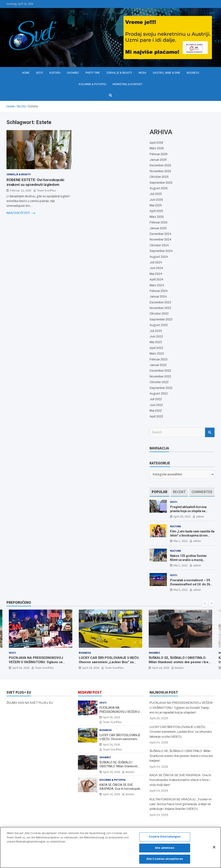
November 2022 (160, 377)
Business (193, 73)
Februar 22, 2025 (21, 190)
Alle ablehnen (165, 850)
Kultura (55, 73)
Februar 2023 (159, 359)
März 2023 (157, 354)
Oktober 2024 (159, 245)
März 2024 (157, 285)
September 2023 (161, 319)
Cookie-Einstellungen (165, 839)
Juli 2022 (156, 399)
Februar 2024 (159, 291)
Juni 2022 (156, 405)
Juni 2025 (156, 200)
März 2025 (157, 217)
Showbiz (73, 73)
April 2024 (156, 280)
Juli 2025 (156, 194)
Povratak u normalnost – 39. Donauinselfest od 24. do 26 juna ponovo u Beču (190, 584)
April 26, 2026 (21, 668)
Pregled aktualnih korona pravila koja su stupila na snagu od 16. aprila (188, 511)
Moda (142, 73)
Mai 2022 (156, 411)
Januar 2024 (158, 297)
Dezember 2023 (160, 302)
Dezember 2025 (160, 165)
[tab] (159, 492)
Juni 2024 (156, 268)
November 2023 (160, 308)
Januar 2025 (158, 228)
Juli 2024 (156, 262)
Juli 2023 (156, 331)
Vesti (39, 73)
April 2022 (156, 416)
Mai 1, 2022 (181, 541)
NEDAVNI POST (90, 692)
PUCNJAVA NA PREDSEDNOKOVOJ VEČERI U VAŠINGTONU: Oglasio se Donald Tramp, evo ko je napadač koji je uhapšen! (39, 664)
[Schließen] (214, 850)
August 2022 (159, 394)
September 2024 (161, 251)
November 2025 (160, 171)
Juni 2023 (156, 337)
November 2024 (160, 240)
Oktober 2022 (159, 382)
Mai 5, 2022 (181, 590)
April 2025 (156, 211)
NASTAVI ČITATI (21, 213)
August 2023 (159, 325)
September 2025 (161, 183)
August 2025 (159, 188)
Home (26, 73)
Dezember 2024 (160, 234)
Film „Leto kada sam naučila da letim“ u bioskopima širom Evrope (192, 535)
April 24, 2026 (91, 668)
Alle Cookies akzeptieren (165, 862)
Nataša (179, 668)
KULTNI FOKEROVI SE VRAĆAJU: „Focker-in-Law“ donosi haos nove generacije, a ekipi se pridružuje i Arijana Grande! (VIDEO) (181, 804)
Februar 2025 (159, 222)
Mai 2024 (156, 274)
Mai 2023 (156, 342)
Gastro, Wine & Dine (167, 73)
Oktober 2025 (159, 177)
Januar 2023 (158, 365)
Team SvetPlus (46, 190)
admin (200, 516)
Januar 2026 (158, 160)
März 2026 (157, 148)
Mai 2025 (156, 205)
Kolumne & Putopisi (92, 84)
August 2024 (159, 257)
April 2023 (156, 348)
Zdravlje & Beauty (119, 73)
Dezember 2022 (160, 371)
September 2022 (161, 388)
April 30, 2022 (182, 516)
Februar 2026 (159, 154)
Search (210, 432)
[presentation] (205, 604)
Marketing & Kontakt (128, 84)
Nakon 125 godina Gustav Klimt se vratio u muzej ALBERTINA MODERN (188, 560)
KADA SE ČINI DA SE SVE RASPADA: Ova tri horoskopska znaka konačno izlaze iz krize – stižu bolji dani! (180, 780)
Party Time (93, 73)
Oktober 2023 (159, 314)
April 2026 (156, 143)
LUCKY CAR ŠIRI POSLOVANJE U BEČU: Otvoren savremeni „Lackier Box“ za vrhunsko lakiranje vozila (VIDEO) (109, 662)
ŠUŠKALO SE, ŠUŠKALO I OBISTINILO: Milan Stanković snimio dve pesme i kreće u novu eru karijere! (180, 662)
